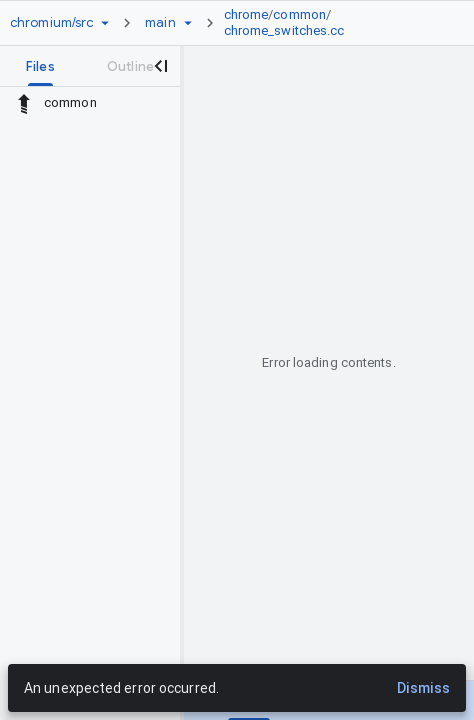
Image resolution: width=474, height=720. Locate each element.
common (299, 14)
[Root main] (160, 23)
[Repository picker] (105, 23)
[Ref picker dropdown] (188, 23)
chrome (246, 14)
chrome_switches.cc (284, 30)
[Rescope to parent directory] (24, 103)
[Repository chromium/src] (51, 23)
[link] (331, 23)
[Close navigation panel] (160, 66)
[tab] (40, 66)
